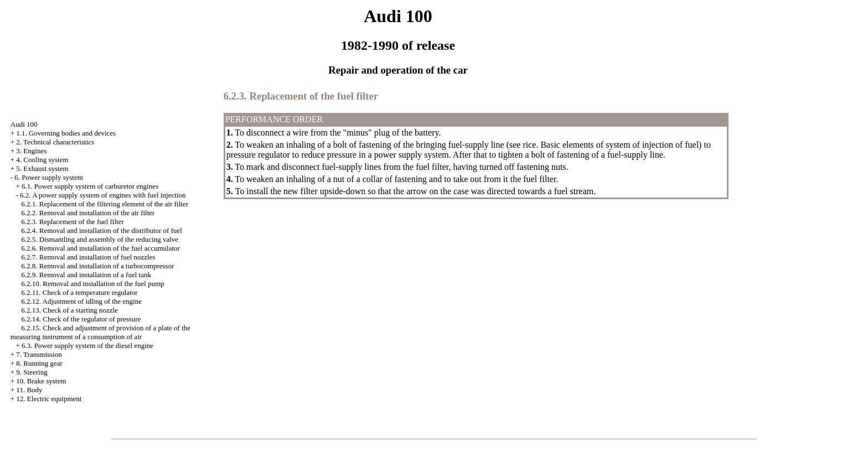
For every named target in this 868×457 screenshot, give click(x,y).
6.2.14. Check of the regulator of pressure (81, 319)
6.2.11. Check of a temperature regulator (79, 292)
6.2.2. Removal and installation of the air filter (88, 213)
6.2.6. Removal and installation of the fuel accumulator (100, 248)
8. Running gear (39, 363)
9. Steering (32, 372)
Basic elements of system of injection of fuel (619, 145)
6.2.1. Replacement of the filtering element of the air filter (105, 204)
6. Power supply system (49, 177)
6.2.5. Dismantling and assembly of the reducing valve (100, 239)
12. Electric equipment (49, 399)
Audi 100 (24, 124)
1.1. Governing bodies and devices (66, 133)
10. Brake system (41, 381)
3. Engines (31, 151)
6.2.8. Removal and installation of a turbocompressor (97, 266)
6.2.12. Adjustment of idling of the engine (81, 301)
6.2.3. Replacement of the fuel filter (73, 222)
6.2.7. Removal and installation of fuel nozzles (88, 257)
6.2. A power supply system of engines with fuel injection (103, 195)
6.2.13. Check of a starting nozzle (69, 310)
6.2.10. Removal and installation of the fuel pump (93, 284)
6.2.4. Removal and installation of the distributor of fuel (102, 230)
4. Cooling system (42, 160)
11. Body (29, 390)
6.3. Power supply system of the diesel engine (87, 346)
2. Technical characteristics (55, 142)
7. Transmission (39, 354)
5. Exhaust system (42, 168)
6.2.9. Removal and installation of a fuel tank (86, 275)
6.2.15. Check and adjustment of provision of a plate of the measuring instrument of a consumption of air (100, 332)
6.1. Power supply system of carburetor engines (90, 186)
